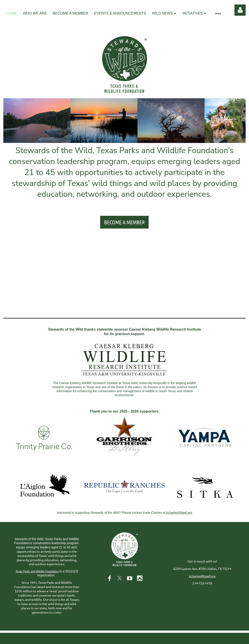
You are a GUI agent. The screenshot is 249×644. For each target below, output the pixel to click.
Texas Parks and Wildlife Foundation (37, 571)
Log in (240, 10)
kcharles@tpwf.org (179, 513)
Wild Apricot (192, 639)
